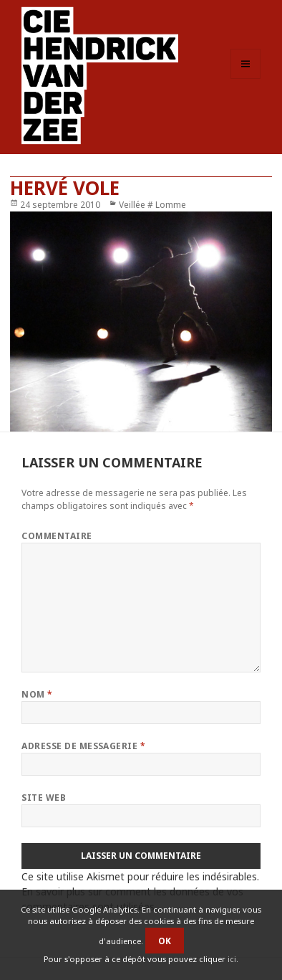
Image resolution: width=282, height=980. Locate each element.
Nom (37, 694)
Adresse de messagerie (83, 746)
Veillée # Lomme (152, 205)
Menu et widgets (246, 79)
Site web (44, 798)
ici (232, 959)
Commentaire (57, 536)
